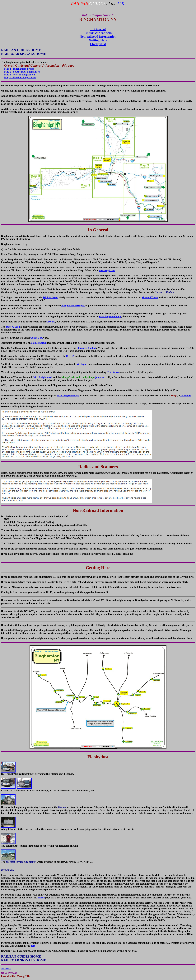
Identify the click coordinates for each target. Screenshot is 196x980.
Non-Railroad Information (98, 510)
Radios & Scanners (98, 33)
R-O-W (70, 356)
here (33, 946)
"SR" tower (113, 372)
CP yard (51, 322)
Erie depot (81, 364)
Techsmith (186, 396)
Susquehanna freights (73, 306)
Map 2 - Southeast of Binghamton (22, 72)
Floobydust (98, 44)
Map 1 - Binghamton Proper (19, 69)
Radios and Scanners (98, 467)
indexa (41, 898)
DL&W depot (50, 297)
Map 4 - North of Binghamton (20, 78)
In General (98, 29)
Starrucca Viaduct (86, 348)
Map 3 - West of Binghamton (20, 75)
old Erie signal (39, 343)
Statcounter (6, 968)
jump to (99, 377)
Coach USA (37, 338)
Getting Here (98, 40)
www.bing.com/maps (110, 316)
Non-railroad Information (98, 36)
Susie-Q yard (13, 327)
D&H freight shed (42, 377)
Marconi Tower (150, 297)
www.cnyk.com (107, 270)
